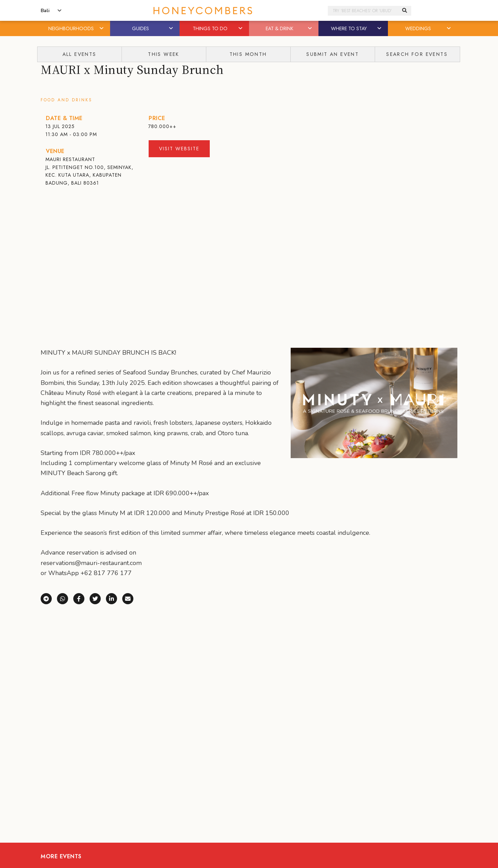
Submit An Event (333, 54)
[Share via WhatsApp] (65, 598)
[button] (102, 28)
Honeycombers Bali (249, 11)
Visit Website (179, 149)
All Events (80, 54)
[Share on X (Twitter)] (98, 598)
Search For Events (417, 54)
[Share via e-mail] (130, 598)
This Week (164, 54)
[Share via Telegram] (49, 598)
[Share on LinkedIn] (114, 598)
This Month (248, 54)
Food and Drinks (67, 100)
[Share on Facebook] (81, 598)
